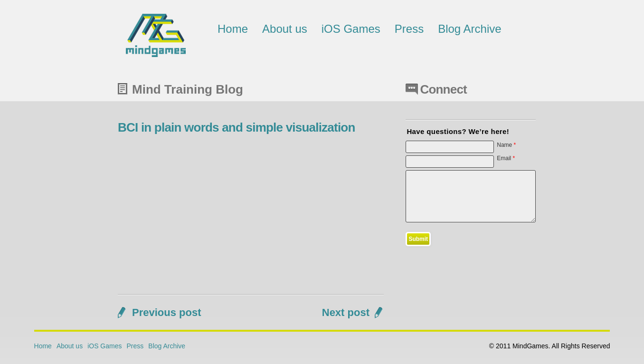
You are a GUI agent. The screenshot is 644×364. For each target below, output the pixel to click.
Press (409, 29)
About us (285, 29)
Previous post (166, 312)
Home (233, 29)
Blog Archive (469, 29)
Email (506, 158)
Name (506, 145)
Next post (346, 312)
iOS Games (351, 29)
